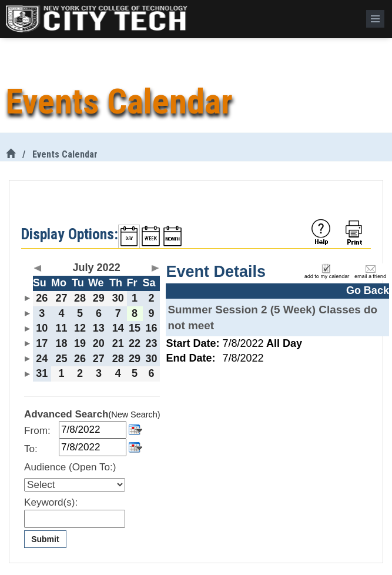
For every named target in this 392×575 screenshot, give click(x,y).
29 (99, 298)
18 (61, 343)
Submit (45, 539)
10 (42, 328)
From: (37, 431)
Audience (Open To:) (70, 467)
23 (152, 343)
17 (42, 343)
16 (152, 328)
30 (118, 298)
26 (42, 298)
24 (42, 359)
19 (80, 343)
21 (118, 343)
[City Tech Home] (11, 154)
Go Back (368, 290)
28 (80, 298)
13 (99, 328)
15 (135, 328)
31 (42, 373)
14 (118, 328)
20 (99, 343)
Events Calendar (65, 154)
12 (80, 328)
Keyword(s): (51, 502)
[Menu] (375, 19)
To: (31, 449)
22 (135, 343)
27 (61, 298)
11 (61, 328)
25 (61, 359)
